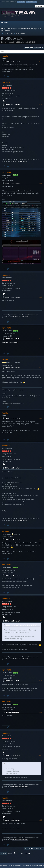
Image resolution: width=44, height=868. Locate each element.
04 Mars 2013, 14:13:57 (13, 621)
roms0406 (6, 172)
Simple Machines (16, 866)
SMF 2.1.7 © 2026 (5, 866)
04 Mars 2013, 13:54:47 (13, 576)
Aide (25, 866)
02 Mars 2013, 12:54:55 (13, 339)
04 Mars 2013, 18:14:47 (13, 820)
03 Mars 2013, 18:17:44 (13, 468)
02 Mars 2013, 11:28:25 (13, 183)
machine (6, 82)
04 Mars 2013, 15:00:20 (11, 712)
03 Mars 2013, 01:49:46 (13, 418)
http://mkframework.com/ (20, 161)
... (24, 853)
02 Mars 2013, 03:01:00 (13, 61)
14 (26, 853)
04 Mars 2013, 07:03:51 (13, 540)
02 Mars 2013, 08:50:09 (13, 105)
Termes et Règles (32, 866)
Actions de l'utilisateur (34, 48)
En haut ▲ (41, 866)
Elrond (5, 360)
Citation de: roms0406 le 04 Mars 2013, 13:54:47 (21, 625)
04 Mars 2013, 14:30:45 (13, 681)
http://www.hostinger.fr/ (10, 342)
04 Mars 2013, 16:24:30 (13, 755)
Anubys (5, 531)
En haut (4, 854)
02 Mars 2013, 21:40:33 (13, 368)
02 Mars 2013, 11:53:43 (13, 297)
